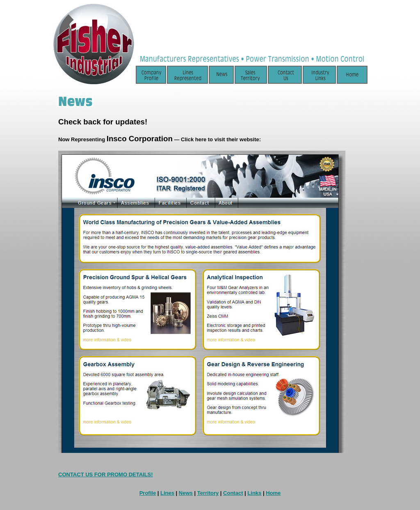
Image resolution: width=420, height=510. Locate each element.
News (186, 493)
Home (273, 493)
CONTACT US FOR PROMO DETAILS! (106, 474)
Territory (208, 493)
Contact (233, 493)
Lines (167, 493)
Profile (148, 493)
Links (254, 493)
